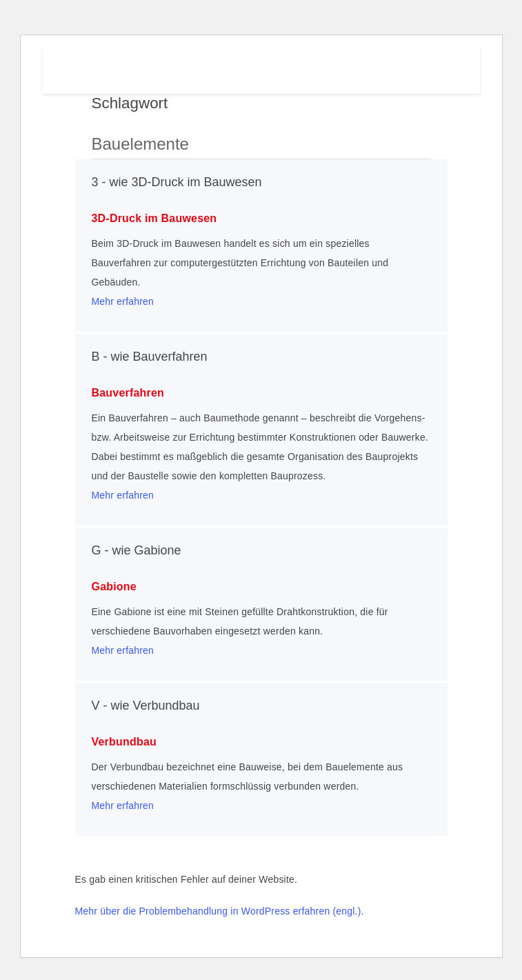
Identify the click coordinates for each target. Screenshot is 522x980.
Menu (415, 67)
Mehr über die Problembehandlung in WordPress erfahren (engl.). (220, 911)
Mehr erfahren (123, 301)
